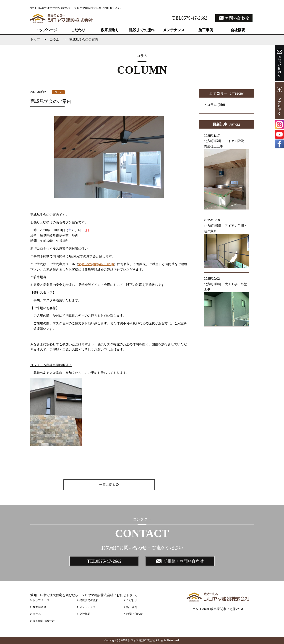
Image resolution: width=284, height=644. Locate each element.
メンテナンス (174, 30)
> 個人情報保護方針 (42, 621)
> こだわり (130, 600)
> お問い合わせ (133, 614)
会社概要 (238, 30)
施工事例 (206, 30)
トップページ (46, 30)
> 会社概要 (83, 614)
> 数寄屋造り (38, 607)
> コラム (36, 614)
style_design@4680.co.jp (96, 264)
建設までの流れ (142, 30)
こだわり (78, 30)
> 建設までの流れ (88, 600)
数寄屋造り (110, 30)
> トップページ (40, 600)
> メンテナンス (86, 607)
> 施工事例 (130, 607)
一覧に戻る (109, 485)
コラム (58, 92)
